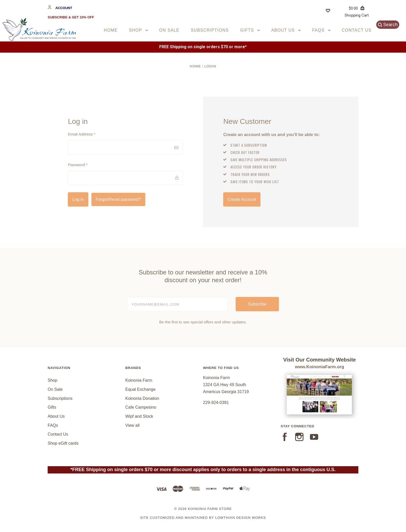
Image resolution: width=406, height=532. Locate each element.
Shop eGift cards (63, 443)
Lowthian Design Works (241, 518)
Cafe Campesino (141, 407)
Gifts (250, 30)
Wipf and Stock (139, 416)
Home (111, 30)
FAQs (321, 30)
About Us (286, 30)
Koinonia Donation (142, 398)
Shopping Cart (357, 12)
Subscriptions (210, 30)
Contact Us (357, 30)
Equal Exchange (140, 389)
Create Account (242, 199)
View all (132, 425)
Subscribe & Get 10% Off (71, 17)
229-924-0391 (216, 403)
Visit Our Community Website (320, 360)
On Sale (169, 30)
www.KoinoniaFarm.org (320, 367)
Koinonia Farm (139, 380)
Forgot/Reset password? (118, 199)
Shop (138, 30)
